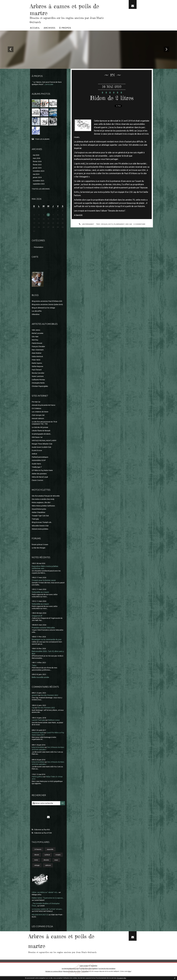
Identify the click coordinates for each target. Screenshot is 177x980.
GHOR (43, 909)
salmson (48, 869)
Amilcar (35, 456)
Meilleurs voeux (55, 723)
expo (57, 863)
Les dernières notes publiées (89, 972)
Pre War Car (36, 404)
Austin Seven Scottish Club (42, 449)
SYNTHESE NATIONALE (48, 915)
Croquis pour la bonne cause (44, 582)
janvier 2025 (38, 168)
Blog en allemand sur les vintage (44, 311)
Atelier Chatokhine (39, 514)
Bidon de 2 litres (112, 97)
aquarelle (51, 852)
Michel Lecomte (38, 336)
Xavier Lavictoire (38, 379)
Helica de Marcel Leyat (40, 479)
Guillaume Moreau (39, 382)
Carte (35, 258)
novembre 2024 (39, 172)
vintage (37, 869)
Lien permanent (85, 224)
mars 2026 (37, 158)
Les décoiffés (37, 314)
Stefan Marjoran (38, 369)
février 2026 (38, 162)
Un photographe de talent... (42, 436)
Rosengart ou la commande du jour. (47, 642)
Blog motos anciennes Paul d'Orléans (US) (48, 302)
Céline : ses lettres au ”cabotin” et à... (46, 896)
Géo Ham (35, 339)
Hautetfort (94, 969)
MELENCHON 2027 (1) (40, 918)
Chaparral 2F (37, 618)
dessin (37, 858)
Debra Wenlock (38, 359)
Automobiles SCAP (39, 462)
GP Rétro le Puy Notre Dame (43, 472)
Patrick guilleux (38, 779)
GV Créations (37, 411)
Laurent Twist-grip (39, 723)
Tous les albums (42, 139)
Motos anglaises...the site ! (42, 504)
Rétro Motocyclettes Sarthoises (44, 508)
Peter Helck (36, 362)
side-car (129, 224)
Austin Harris (37, 466)
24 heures (38, 852)
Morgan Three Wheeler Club (43, 446)
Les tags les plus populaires (107, 972)
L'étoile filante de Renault (42, 433)
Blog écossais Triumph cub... (43, 524)
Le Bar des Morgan (39, 549)
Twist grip (36, 521)
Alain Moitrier (37, 356)
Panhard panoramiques (41, 459)
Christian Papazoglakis (41, 389)
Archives (50, 28)
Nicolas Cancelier (38, 376)
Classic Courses (38, 482)
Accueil (35, 28)
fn (114, 224)
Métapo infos (37, 898)
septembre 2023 (39, 185)
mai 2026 (36, 155)
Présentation (39, 248)
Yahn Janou (36, 333)
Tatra (34, 668)
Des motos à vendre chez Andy (44, 501)
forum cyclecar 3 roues (41, 546)
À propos (65, 28)
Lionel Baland (47, 904)
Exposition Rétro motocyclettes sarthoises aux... (46, 569)
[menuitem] (35, 28)
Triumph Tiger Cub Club (41, 517)
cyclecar (48, 858)
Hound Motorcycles (39, 511)
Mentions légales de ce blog (72, 974)
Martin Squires (37, 366)
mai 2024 (36, 175)
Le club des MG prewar (40, 430)
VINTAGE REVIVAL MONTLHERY (44, 443)
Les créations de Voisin (41, 414)
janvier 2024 (38, 178)
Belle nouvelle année (41, 680)
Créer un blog (84, 969)
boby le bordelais (38, 750)
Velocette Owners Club (41, 527)
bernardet (120, 224)
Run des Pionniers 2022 (51, 698)
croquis (59, 858)
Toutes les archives (41, 190)
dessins (47, 863)
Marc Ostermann (38, 353)
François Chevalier (39, 349)
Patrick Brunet (37, 346)
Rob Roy (35, 343)
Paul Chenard (37, 372)
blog (130, 974)
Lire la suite (50, 84)
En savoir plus (122, 978)
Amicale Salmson (38, 421)
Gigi (33, 711)
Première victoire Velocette (44, 630)
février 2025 (38, 165)
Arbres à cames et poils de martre (67, 9)
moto (36, 863)
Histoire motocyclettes (41, 531)
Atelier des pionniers (40, 476)
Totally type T (37, 469)
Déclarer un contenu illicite (53, 974)
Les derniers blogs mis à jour (70, 972)
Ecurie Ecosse (37, 453)
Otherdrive (36, 317)
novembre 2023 (39, 181)
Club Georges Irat (38, 417)
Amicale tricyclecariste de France (45, 408)
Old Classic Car (37, 439)
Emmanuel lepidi (38, 735)
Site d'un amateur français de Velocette (47, 498)
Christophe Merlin (39, 385)
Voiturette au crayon (41, 594)
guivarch (35, 698)
